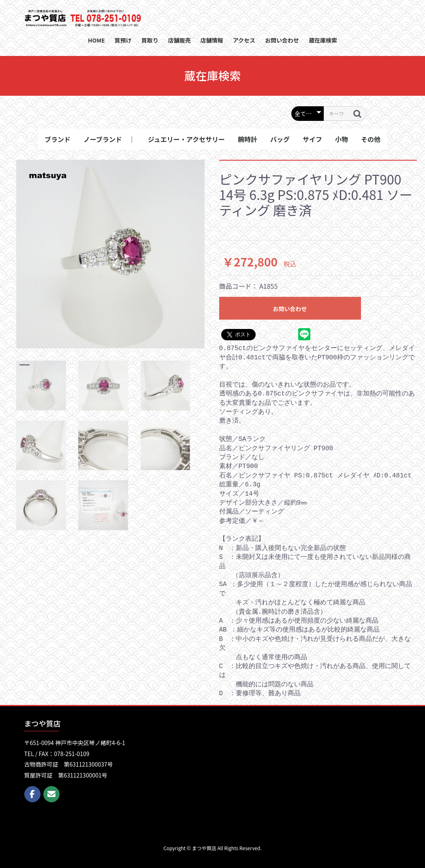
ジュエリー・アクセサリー (186, 139)
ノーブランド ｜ (109, 139)
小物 (342, 139)
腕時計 (248, 139)
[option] (110, 254)
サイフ (312, 139)
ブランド (58, 139)
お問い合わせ (290, 309)
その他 (371, 139)
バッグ (280, 139)
